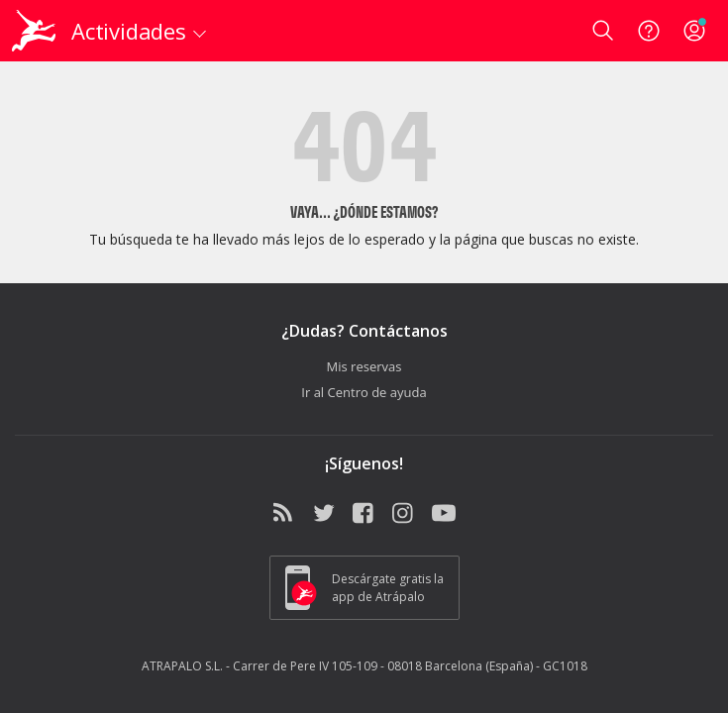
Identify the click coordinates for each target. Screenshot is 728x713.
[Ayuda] (649, 31)
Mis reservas (364, 366)
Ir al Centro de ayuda (364, 392)
